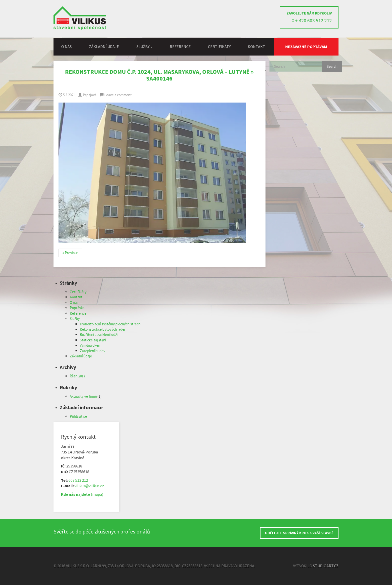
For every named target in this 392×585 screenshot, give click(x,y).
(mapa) (82, 494)
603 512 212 (78, 480)
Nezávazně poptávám (306, 47)
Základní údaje (104, 47)
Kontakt (256, 47)
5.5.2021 (67, 95)
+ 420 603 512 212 (312, 20)
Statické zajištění (93, 340)
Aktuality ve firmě (83, 396)
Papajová (87, 95)
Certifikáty (219, 47)
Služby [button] (145, 47)
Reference (180, 47)
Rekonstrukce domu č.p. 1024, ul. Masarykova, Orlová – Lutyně (157, 72)
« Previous (70, 253)
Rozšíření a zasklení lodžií (99, 335)
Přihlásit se (78, 416)
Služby (75, 319)
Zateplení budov (92, 351)
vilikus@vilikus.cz (89, 486)
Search (332, 66)
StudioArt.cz (326, 566)
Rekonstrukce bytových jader (103, 329)
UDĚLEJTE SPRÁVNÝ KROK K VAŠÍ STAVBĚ (299, 533)
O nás (66, 47)
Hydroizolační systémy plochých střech (110, 324)
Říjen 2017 (77, 376)
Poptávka (77, 308)
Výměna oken (90, 345)
